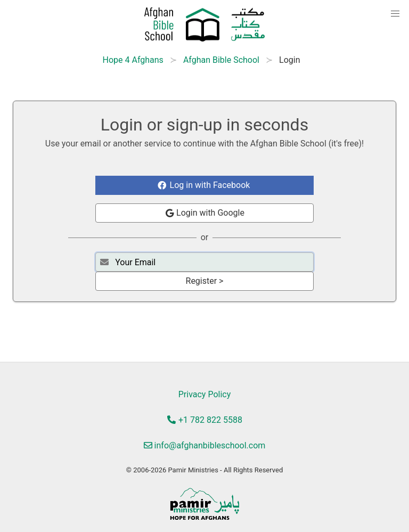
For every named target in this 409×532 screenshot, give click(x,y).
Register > (205, 281)
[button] (395, 14)
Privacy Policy (205, 394)
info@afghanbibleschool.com (205, 445)
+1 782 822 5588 (204, 420)
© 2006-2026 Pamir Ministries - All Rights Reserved (204, 470)
